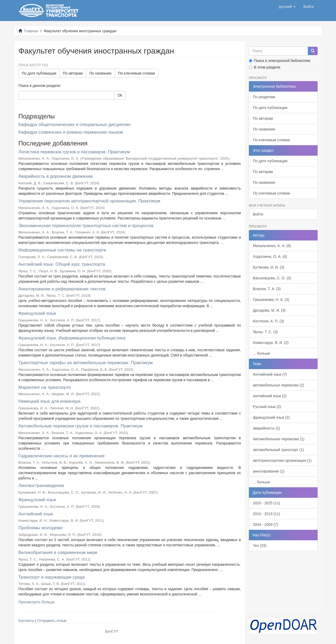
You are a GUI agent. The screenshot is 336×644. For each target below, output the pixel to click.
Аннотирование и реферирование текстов (62, 289)
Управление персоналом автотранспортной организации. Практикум (89, 201)
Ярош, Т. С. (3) (265, 332)
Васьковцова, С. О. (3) (272, 278)
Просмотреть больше (37, 602)
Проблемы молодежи (40, 528)
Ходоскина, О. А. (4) (270, 256)
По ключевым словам (136, 73)
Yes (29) (260, 546)
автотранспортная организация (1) (282, 460)
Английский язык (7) (270, 374)
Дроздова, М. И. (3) (269, 310)
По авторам (73, 73)
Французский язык (37, 313)
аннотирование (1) (269, 471)
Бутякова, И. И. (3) (269, 267)
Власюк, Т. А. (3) (267, 289)
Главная (31, 31)
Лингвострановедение (41, 486)
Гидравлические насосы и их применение (61, 456)
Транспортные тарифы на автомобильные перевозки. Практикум (86, 363)
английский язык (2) (270, 396)
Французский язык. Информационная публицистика (72, 338)
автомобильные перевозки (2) (279, 385)
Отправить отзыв (52, 621)
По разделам (264, 97)
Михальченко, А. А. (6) (272, 246)
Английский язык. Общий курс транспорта (62, 264)
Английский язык (36, 514)
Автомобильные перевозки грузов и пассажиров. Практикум (80, 426)
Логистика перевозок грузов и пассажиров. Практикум (74, 152)
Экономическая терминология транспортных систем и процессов (86, 226)
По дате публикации (39, 73)
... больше (262, 353)
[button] (287, 7)
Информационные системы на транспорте (62, 250)
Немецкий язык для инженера (49, 401)
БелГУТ (112, 631)
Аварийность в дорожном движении (56, 176)
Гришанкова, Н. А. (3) (271, 300)
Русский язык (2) (267, 407)
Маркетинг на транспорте (45, 387)
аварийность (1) (267, 428)
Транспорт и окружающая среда (52, 577)
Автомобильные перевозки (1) (279, 439)
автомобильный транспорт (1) (279, 450)
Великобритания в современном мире (58, 553)
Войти (258, 214)
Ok (120, 95)
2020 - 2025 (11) (267, 503)
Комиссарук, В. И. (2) (271, 343)
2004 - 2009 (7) (266, 525)
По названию (100, 73)
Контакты (26, 621)
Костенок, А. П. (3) (269, 321)
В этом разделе (265, 67)
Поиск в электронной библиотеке (280, 61)
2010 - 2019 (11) (267, 514)
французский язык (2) (271, 417)
